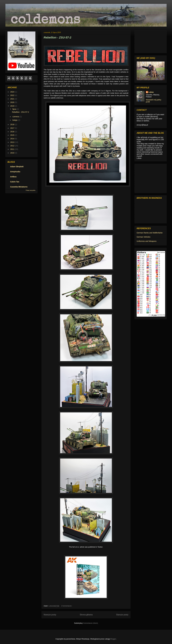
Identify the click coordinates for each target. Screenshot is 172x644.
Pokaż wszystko (31, 190)
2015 (13, 135)
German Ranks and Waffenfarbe (150, 233)
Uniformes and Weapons (147, 241)
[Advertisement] (151, 178)
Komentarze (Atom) (91, 623)
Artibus (13, 177)
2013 (13, 142)
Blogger (113, 639)
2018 (13, 124)
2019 (13, 106)
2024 (13, 92)
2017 (13, 128)
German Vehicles (144, 237)
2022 (13, 95)
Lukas (151, 92)
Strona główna (86, 615)
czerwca (16, 117)
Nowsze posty (50, 615)
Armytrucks (15, 172)
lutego (15, 120)
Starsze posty (122, 615)
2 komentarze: (67, 606)
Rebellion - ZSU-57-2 (57, 37)
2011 (13, 149)
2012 (13, 146)
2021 (13, 99)
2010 (13, 153)
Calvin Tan (15, 182)
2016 (13, 132)
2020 (13, 102)
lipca (15, 109)
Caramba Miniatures (19, 187)
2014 (13, 139)
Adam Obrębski (17, 167)
